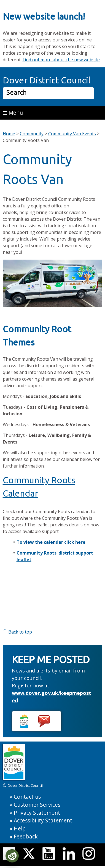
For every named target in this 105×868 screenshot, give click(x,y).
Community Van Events (72, 134)
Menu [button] (13, 113)
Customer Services (37, 805)
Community (32, 134)
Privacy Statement (37, 813)
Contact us (27, 797)
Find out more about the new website (61, 60)
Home (9, 134)
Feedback (26, 836)
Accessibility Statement (43, 820)
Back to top (17, 632)
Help (20, 828)
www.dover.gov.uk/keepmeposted (52, 697)
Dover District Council (47, 80)
